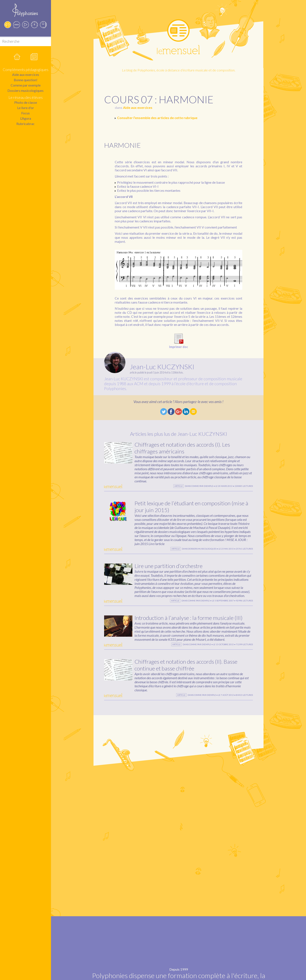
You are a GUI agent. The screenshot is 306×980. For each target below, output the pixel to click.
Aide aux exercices (26, 75)
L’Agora (26, 118)
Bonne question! (26, 80)
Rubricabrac (25, 124)
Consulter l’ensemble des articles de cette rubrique (157, 118)
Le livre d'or (26, 108)
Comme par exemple (26, 85)
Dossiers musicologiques (25, 90)
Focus (25, 113)
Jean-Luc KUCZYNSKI (162, 367)
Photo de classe (26, 102)
